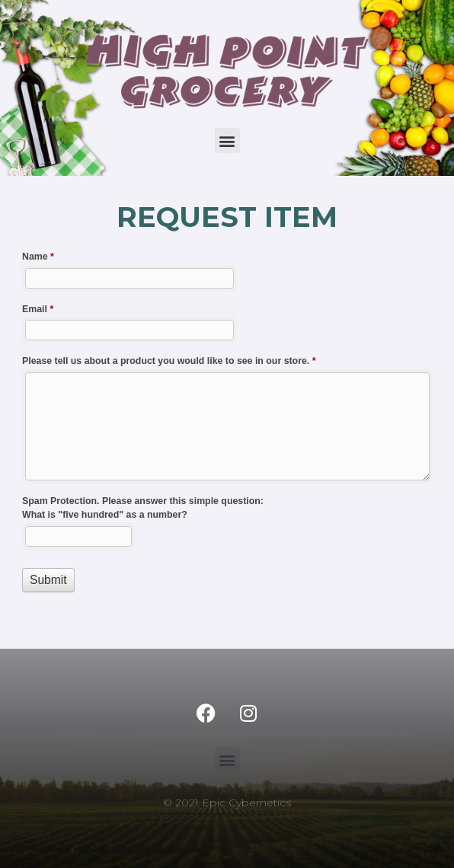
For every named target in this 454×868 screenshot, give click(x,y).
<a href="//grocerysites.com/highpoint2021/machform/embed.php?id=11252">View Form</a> (227, 437)
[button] (227, 140)
